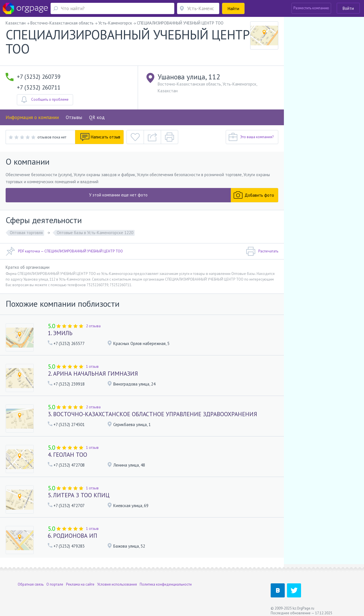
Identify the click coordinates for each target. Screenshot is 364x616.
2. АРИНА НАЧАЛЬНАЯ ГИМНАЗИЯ (93, 374)
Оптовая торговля (26, 233)
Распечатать (262, 251)
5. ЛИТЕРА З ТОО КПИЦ (79, 495)
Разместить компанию (311, 8)
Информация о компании (32, 117)
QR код (97, 117)
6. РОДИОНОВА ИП (73, 536)
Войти (348, 8)
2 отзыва (93, 326)
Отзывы (74, 117)
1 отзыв (92, 367)
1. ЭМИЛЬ (60, 333)
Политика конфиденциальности (166, 580)
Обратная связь (31, 580)
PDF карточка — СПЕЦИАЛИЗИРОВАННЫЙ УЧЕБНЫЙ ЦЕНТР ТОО (64, 251)
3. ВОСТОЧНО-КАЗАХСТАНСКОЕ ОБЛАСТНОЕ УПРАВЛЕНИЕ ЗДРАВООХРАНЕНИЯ (152, 414)
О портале (55, 580)
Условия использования (117, 580)
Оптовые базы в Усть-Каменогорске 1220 (95, 233)
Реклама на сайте (80, 580)
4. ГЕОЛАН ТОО (67, 455)
